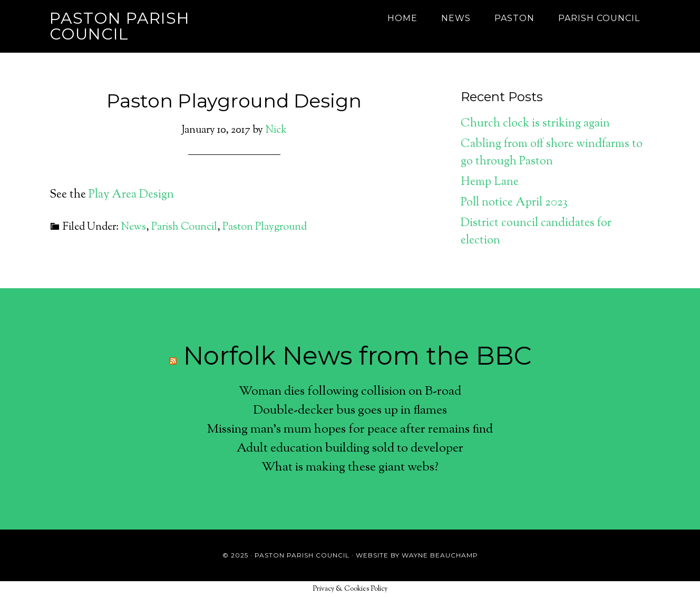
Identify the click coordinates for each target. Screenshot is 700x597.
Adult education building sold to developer (350, 448)
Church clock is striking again (535, 124)
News (133, 227)
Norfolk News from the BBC (357, 356)
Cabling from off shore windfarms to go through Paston (552, 153)
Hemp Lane (490, 182)
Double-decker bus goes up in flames (350, 410)
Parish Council (184, 227)
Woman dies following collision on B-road (350, 392)
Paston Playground (265, 227)
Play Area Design (131, 195)
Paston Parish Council (120, 26)
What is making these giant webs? (350, 467)
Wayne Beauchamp (440, 555)
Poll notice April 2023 (514, 203)
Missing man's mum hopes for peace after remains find (350, 429)
